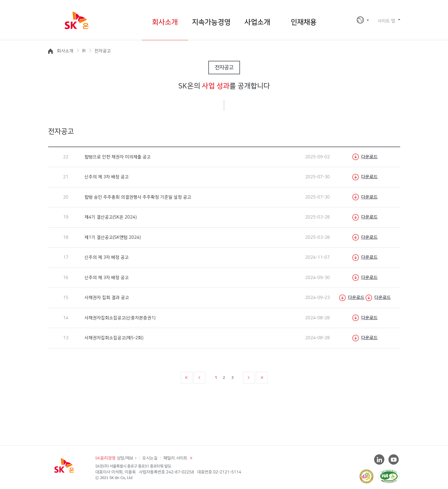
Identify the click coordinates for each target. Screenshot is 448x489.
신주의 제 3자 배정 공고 (106, 177)
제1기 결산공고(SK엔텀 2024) (112, 237)
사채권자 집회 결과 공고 (106, 298)
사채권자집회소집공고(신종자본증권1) (119, 318)
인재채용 (304, 22)
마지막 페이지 (262, 378)
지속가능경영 (211, 22)
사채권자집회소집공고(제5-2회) (113, 338)
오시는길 (150, 458)
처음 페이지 (187, 378)
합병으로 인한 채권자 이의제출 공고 (117, 157)
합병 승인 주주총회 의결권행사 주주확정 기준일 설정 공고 (137, 197)
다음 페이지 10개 (249, 378)
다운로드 (369, 157)
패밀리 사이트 (175, 458)
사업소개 (257, 22)
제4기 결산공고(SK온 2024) (110, 217)
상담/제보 (114, 458)
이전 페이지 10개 (200, 378)
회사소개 (165, 22)
